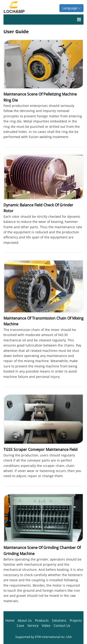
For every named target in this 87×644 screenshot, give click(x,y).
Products (42, 620)
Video (46, 626)
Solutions (59, 620)
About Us (25, 620)
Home (10, 620)
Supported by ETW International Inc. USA (43, 637)
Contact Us (62, 626)
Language (71, 8)
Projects (76, 620)
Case (20, 626)
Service (33, 626)
